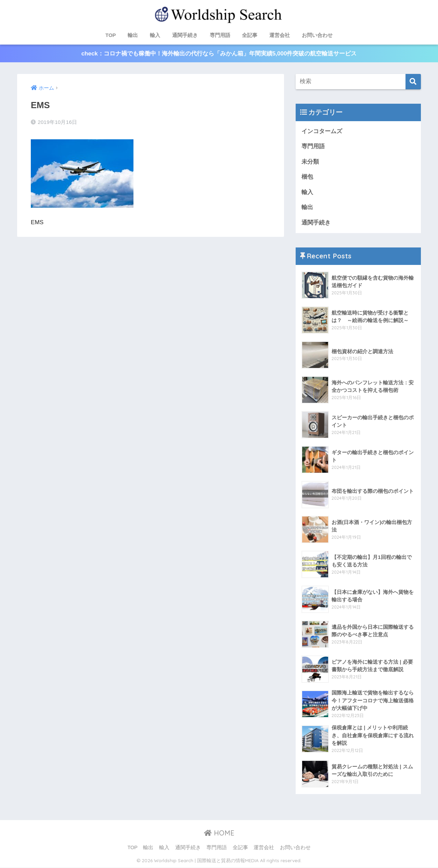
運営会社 (280, 35)
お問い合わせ (317, 35)
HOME (219, 834)
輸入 (155, 35)
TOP (111, 35)
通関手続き (185, 35)
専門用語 (220, 35)
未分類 (310, 162)
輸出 (133, 35)
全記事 (250, 35)
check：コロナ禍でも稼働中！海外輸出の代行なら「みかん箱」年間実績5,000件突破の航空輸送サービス (219, 54)
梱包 (307, 177)
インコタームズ (322, 131)
